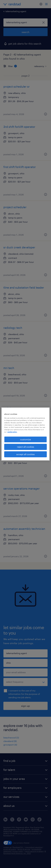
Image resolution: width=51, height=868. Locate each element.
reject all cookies (26, 447)
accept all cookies (26, 454)
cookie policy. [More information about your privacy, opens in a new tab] (12, 432)
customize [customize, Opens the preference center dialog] (26, 439)
